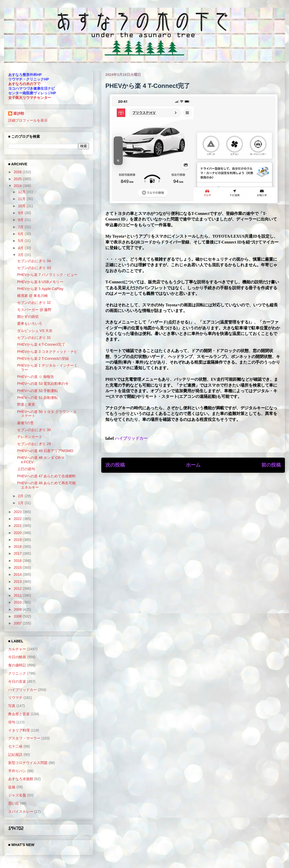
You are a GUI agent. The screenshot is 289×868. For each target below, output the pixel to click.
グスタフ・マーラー (24, 738)
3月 (21, 255)
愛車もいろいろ (30, 323)
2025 (18, 179)
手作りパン (17, 771)
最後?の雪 (25, 423)
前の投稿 (271, 465)
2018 (18, 547)
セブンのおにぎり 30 (34, 430)
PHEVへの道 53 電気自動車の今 (43, 384)
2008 (18, 616)
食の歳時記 (17, 665)
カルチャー (17, 649)
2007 (18, 623)
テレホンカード (30, 437)
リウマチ (15, 698)
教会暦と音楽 (19, 714)
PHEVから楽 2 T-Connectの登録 (43, 358)
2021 (18, 526)
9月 (21, 213)
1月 (21, 503)
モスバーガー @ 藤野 (34, 310)
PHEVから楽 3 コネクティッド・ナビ (47, 352)
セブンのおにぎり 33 (34, 268)
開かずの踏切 (28, 317)
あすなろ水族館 (21, 779)
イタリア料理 (19, 730)
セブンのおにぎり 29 (34, 444)
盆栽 (12, 787)
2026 (18, 172)
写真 (12, 706)
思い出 (14, 803)
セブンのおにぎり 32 (34, 303)
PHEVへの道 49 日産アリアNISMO (45, 451)
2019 (18, 540)
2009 (18, 609)
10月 (22, 206)
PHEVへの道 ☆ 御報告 (36, 377)
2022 (18, 519)
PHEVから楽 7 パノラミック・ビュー (47, 275)
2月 (21, 496)
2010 (18, 602)
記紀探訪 (15, 755)
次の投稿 (115, 465)
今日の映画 (17, 657)
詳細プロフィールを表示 (28, 120)
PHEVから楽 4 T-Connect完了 (41, 344)
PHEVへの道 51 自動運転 (37, 398)
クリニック (17, 673)
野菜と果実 (26, 404)
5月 (21, 241)
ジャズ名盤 (17, 795)
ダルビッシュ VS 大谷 (35, 331)
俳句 (12, 722)
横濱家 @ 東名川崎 (32, 296)
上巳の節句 (26, 469)
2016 (18, 561)
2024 (18, 186)
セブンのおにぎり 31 (34, 338)
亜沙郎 (19, 113)
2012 (18, 588)
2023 (18, 512)
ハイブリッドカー (131, 438)
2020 (18, 533)
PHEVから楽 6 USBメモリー (40, 282)
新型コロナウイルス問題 (28, 763)
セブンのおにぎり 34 (34, 261)
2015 (18, 568)
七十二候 (15, 746)
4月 (21, 248)
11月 (22, 199)
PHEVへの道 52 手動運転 (37, 391)
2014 (18, 574)
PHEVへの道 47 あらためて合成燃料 (46, 476)
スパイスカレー (21, 812)
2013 (18, 582)
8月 (21, 220)
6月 (21, 234)
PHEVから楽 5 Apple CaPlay (40, 289)
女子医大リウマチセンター (30, 98)
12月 (22, 192)
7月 (21, 227)
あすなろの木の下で (24, 84)
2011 (18, 595)
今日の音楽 (17, 681)
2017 (18, 553)
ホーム (193, 465)
